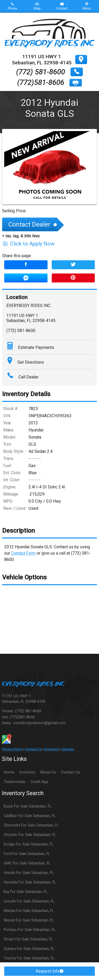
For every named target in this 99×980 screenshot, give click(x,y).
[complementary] (83, 964)
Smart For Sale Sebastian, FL (28, 939)
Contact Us (33, 749)
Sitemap (68, 749)
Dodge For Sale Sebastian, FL (29, 844)
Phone (12, 6)
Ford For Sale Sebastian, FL (27, 854)
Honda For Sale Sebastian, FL (29, 873)
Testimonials (15, 782)
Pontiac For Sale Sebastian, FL (30, 930)
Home (9, 772)
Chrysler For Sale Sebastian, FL (30, 835)
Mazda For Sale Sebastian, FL (29, 911)
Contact (62, 6)
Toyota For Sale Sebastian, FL (29, 958)
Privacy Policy (12, 749)
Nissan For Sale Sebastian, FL (29, 920)
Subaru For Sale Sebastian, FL (29, 949)
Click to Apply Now (28, 244)
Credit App (39, 782)
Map (37, 6)
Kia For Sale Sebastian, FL (26, 892)
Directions (51, 749)
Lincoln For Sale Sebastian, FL (29, 901)
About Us (48, 772)
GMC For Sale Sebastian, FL (27, 863)
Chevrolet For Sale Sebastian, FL (31, 825)
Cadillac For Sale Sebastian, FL (30, 816)
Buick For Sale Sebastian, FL (28, 806)
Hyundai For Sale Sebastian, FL (30, 882)
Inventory (27, 772)
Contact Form (23, 553)
